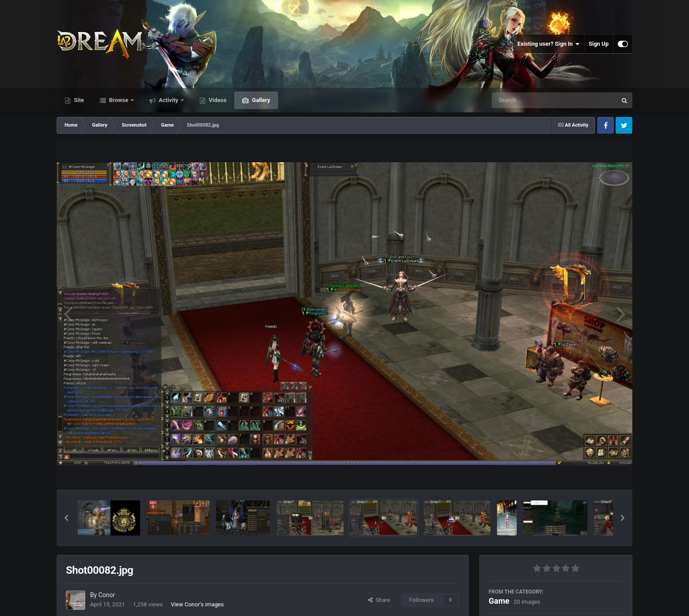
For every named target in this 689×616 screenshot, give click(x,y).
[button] (66, 518)
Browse (119, 100)
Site (78, 100)
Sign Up (599, 44)
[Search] (532, 100)
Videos (217, 100)
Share (379, 600)
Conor (107, 595)
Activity (169, 100)
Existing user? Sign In (549, 44)
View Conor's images (198, 604)
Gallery (260, 100)
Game (499, 601)
